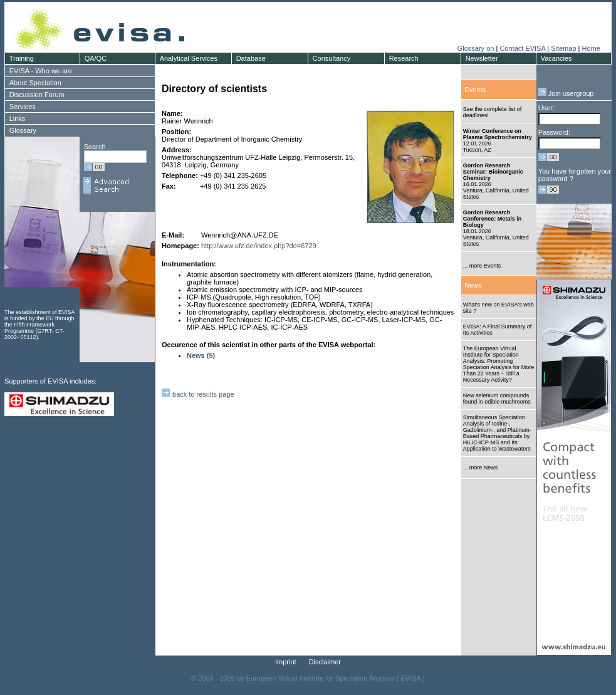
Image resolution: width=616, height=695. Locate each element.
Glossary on (477, 48)
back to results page (198, 394)
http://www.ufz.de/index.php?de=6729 (259, 246)
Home (591, 48)
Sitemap (563, 48)
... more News (481, 468)
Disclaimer (325, 662)
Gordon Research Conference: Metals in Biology (493, 219)
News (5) (201, 355)
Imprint (286, 662)
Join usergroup (566, 93)
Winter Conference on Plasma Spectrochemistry (498, 134)
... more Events (482, 266)
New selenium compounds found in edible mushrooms (497, 399)
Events (475, 90)
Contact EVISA (522, 48)
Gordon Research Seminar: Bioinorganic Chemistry (493, 172)
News (473, 285)
